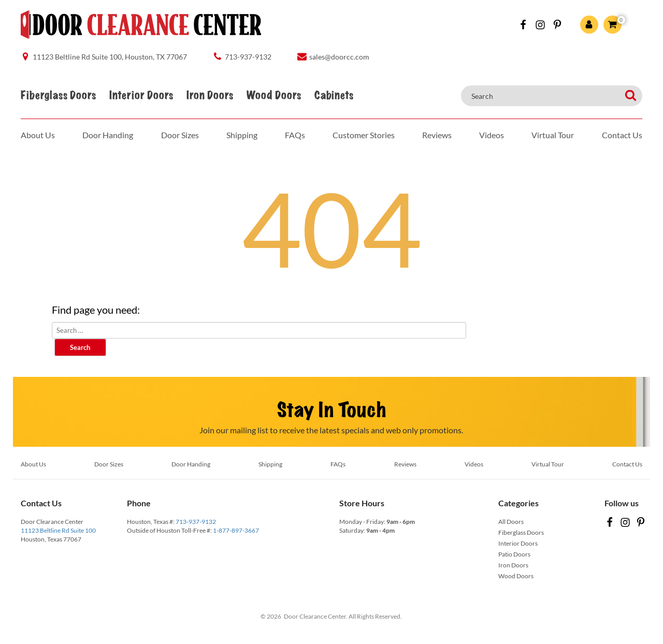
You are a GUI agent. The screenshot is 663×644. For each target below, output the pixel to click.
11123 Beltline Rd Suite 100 (58, 530)
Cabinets (334, 96)
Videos (492, 135)
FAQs (295, 135)
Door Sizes (180, 135)
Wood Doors (274, 96)
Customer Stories (364, 135)
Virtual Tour (553, 135)
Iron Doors (210, 96)
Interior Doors (141, 96)
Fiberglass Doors (58, 96)
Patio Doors (514, 554)
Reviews (437, 135)
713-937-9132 (196, 522)
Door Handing (108, 135)
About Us (38, 135)
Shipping (242, 135)
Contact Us (622, 135)
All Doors (511, 522)
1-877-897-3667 (236, 530)
